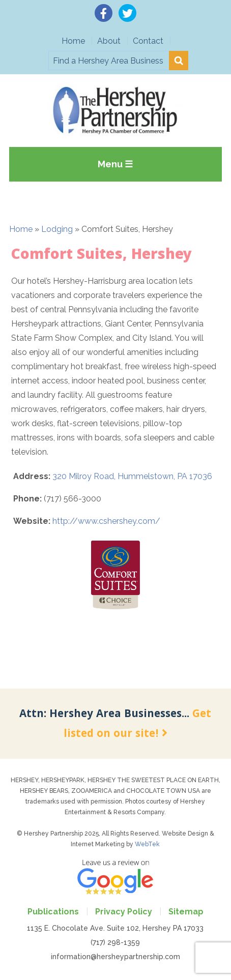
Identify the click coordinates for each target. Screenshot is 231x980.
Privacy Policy (124, 912)
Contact (148, 41)
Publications (53, 912)
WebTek (147, 844)
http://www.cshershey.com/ (106, 521)
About (109, 41)
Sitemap (186, 912)
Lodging (57, 229)
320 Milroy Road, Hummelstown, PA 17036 (132, 476)
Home (73, 41)
